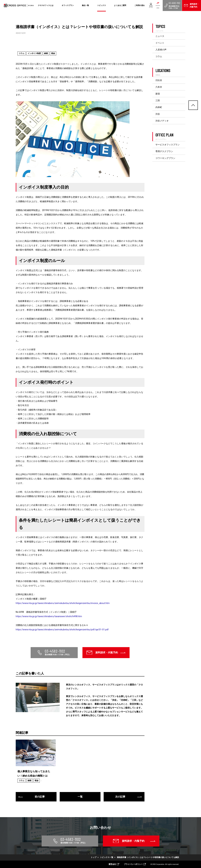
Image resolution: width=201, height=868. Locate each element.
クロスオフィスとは (46, 5)
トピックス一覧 (107, 857)
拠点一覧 (85, 5)
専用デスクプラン (164, 151)
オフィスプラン (68, 5)
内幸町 (159, 107)
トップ (94, 857)
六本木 (159, 87)
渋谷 (158, 114)
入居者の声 (161, 50)
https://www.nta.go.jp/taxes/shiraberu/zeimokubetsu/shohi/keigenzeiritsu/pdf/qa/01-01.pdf (62, 630)
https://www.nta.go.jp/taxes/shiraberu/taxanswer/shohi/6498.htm (49, 616)
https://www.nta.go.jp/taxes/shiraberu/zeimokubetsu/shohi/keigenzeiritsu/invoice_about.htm (63, 603)
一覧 (80, 797)
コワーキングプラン (165, 158)
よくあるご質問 (120, 5)
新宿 (158, 94)
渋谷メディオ (162, 121)
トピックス (102, 5)
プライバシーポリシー (133, 864)
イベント (160, 43)
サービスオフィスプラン (168, 145)
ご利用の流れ (140, 5)
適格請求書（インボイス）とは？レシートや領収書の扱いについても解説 (148, 857)
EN (158, 8)
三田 (158, 100)
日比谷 (159, 80)
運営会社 (112, 864)
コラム (159, 56)
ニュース (160, 36)
